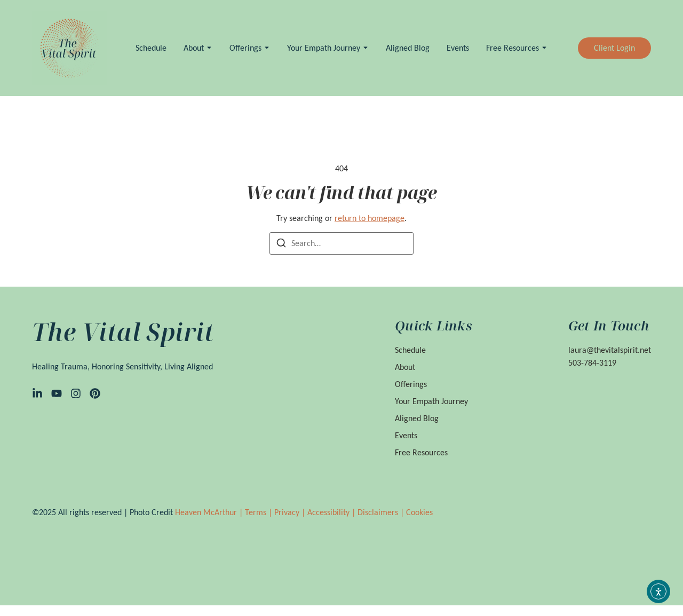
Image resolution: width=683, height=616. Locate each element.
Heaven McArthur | (210, 512)
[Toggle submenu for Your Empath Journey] (364, 48)
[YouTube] (57, 393)
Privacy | (291, 512)
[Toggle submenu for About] (208, 48)
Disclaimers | (382, 512)
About (194, 48)
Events (458, 48)
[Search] (281, 245)
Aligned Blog (408, 48)
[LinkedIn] (37, 393)
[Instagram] (76, 393)
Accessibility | (332, 512)
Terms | (260, 512)
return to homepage (370, 218)
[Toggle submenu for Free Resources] (543, 48)
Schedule (151, 48)
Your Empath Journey (324, 48)
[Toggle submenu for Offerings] (266, 48)
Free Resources (513, 48)
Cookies (419, 512)
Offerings (245, 48)
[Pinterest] (95, 393)
